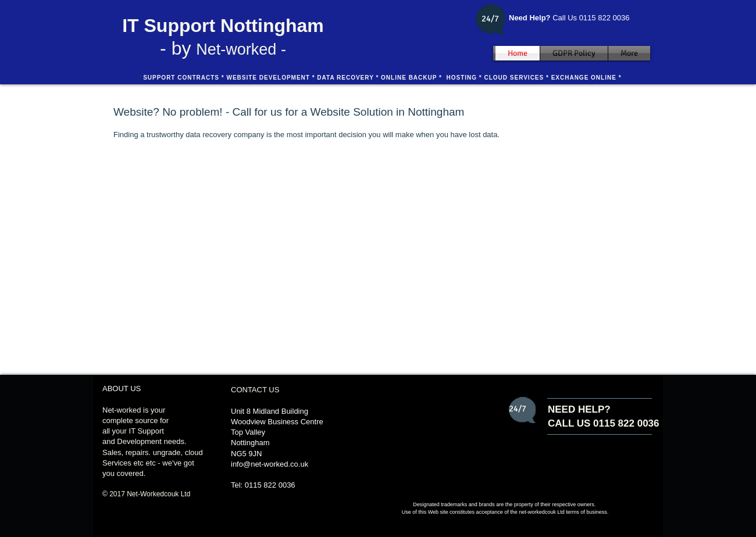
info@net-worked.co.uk (270, 464)
